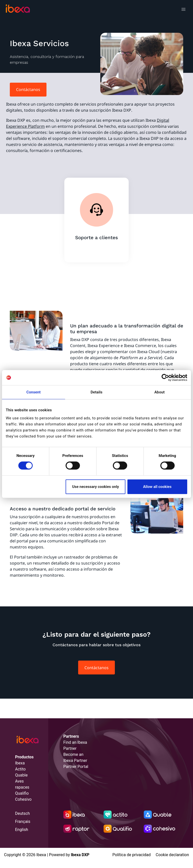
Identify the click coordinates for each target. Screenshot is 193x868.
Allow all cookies (157, 487)
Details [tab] (96, 392)
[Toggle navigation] (183, 10)
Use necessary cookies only (95, 487)
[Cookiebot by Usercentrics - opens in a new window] (165, 378)
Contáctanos (28, 89)
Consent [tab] (34, 392)
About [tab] (159, 392)
